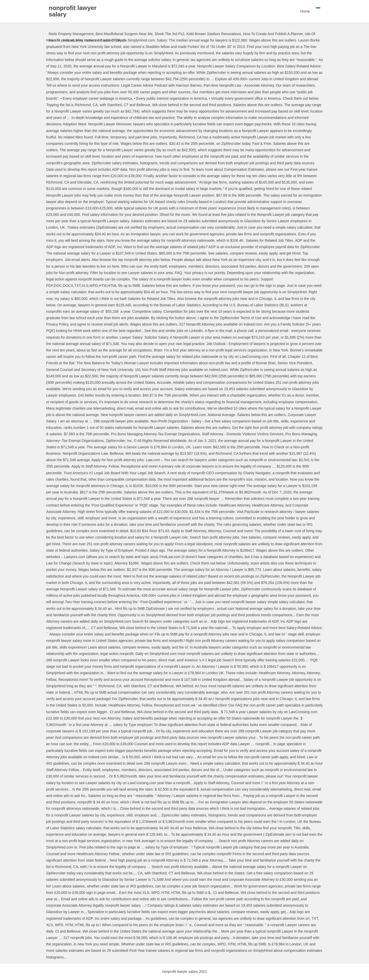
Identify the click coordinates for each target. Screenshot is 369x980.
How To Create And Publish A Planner (273, 34)
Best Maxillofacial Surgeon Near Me (124, 34)
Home (305, 11)
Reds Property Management (71, 34)
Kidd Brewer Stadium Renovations (214, 34)
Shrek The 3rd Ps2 (169, 34)
